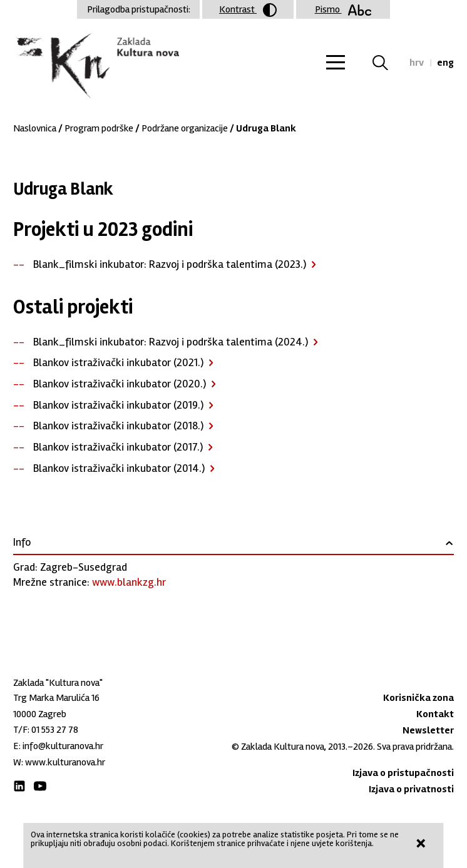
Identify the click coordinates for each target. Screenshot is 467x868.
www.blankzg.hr (129, 582)
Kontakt (435, 714)
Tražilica (388, 63)
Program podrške (99, 128)
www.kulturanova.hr (65, 762)
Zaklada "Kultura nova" (96, 66)
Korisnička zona (418, 698)
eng (445, 63)
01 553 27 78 (55, 730)
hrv (417, 63)
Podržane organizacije (185, 128)
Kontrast (248, 10)
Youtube (40, 786)
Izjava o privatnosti (411, 789)
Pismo (343, 9)
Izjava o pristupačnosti (403, 773)
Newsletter (428, 730)
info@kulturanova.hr (63, 746)
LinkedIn (19, 786)
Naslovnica (35, 128)
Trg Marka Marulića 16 (56, 698)
